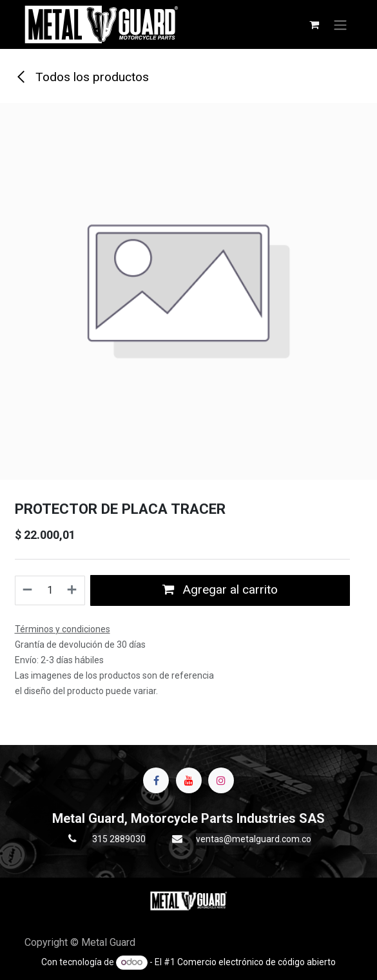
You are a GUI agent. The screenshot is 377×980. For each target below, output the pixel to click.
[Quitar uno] (27, 590)
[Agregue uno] (72, 590)
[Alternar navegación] (340, 24)
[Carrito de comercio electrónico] (314, 24)
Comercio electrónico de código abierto (256, 962)
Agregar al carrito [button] (220, 589)
